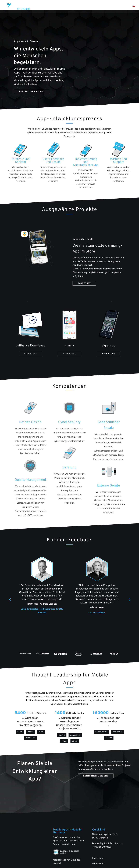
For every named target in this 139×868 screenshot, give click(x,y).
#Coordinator (75, 725)
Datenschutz (98, 853)
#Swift (20, 721)
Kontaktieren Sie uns (31, 81)
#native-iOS (117, 721)
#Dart (41, 721)
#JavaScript (30, 727)
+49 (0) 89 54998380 (102, 836)
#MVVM (62, 725)
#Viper (64, 731)
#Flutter (109, 727)
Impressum (98, 848)
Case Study (84, 273)
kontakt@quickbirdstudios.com (108, 833)
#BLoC (75, 731)
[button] (129, 589)
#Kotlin (31, 721)
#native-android (101, 721)
